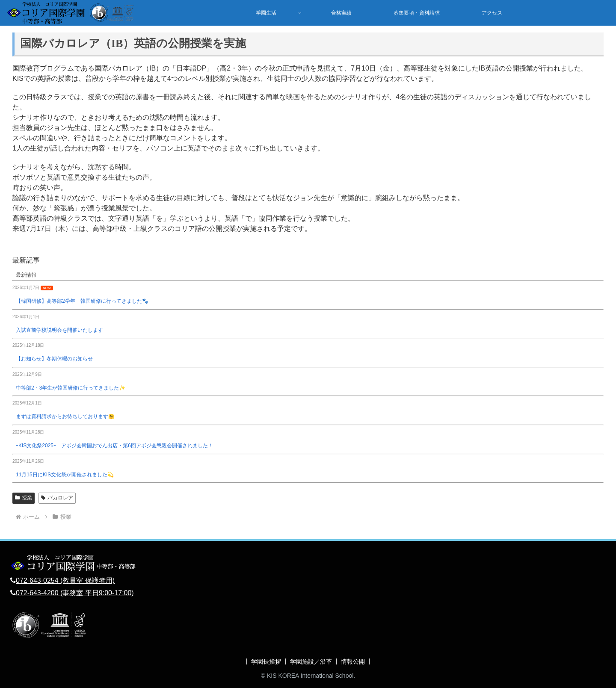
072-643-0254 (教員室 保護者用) (65, 580)
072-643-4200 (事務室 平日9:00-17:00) (75, 593)
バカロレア (57, 498)
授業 (24, 498)
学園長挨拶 (266, 661)
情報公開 (353, 661)
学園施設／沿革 (311, 661)
